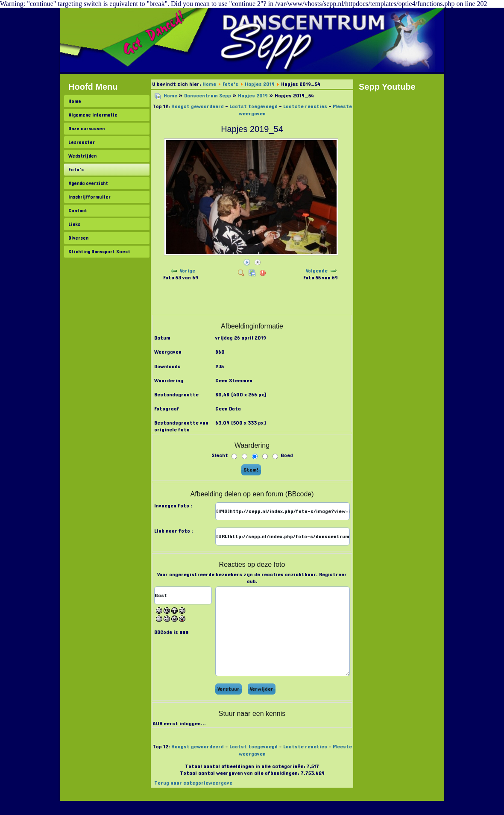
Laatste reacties (305, 106)
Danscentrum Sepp (208, 96)
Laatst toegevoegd (253, 106)
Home (75, 101)
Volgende (317, 271)
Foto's (76, 170)
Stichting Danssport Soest (99, 252)
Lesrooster (82, 142)
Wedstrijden (82, 156)
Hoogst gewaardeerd (198, 106)
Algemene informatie (93, 115)
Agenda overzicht (88, 183)
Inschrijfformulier (89, 197)
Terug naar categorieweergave (193, 783)
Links (74, 224)
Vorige (188, 271)
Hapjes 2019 (260, 84)
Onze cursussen (86, 129)
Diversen (78, 238)
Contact (78, 211)
